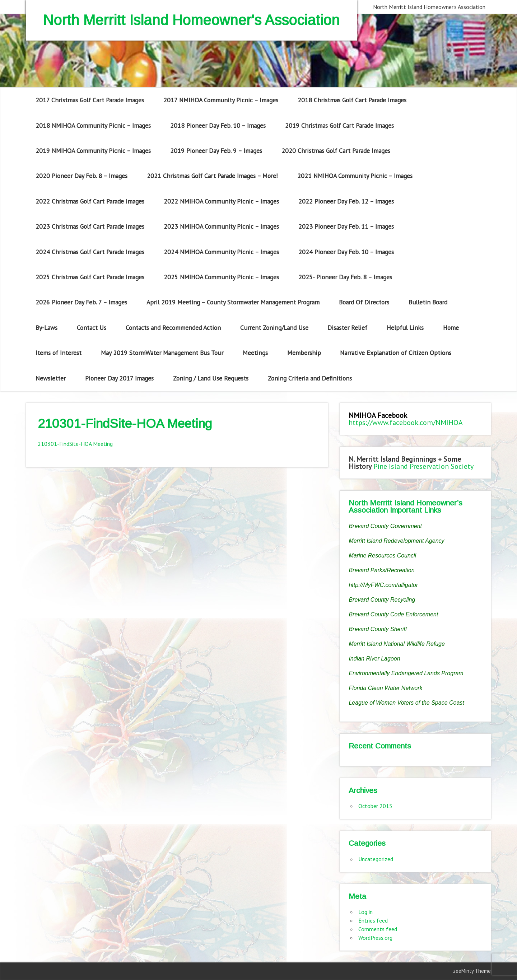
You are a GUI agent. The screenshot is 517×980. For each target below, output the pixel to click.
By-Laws (46, 328)
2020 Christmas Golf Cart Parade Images (336, 151)
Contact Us (92, 328)
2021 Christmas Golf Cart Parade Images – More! (212, 176)
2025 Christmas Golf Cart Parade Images (90, 277)
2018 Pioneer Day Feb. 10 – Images (218, 125)
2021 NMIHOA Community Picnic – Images (355, 176)
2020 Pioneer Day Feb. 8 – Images (81, 176)
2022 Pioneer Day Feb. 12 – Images (346, 201)
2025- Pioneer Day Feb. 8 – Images (345, 277)
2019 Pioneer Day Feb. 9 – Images (216, 151)
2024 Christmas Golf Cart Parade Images (90, 252)
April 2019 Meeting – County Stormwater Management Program (233, 302)
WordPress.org (375, 938)
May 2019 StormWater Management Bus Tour (162, 353)
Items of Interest (59, 353)
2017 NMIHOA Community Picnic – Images (221, 100)
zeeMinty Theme (472, 971)
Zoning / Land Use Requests (211, 378)
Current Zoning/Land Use (274, 328)
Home (451, 328)
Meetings (255, 353)
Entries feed (373, 920)
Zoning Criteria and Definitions (310, 378)
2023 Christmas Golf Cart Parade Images (90, 226)
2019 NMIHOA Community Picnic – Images (93, 151)
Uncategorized (376, 859)
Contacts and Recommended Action (173, 328)
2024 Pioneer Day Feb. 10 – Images (346, 252)
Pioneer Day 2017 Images (119, 378)
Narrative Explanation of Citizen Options (396, 353)
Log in (365, 912)
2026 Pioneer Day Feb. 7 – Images (81, 302)
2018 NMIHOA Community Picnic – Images (93, 125)
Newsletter (51, 378)
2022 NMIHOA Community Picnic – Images (221, 201)
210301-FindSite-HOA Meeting (75, 444)
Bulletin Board (428, 302)
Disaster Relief (347, 328)
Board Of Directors (364, 302)
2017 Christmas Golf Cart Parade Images (90, 100)
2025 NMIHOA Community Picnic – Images (221, 277)
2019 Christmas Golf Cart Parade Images (339, 125)
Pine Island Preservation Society (423, 466)
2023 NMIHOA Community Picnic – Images (221, 226)
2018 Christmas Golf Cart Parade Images (352, 100)
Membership (304, 353)
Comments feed (378, 929)
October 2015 (375, 806)
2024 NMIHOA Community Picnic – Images (221, 252)
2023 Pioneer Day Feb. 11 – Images (346, 226)
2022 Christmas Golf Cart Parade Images (90, 201)
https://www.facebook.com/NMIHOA (406, 423)
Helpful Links (405, 328)
